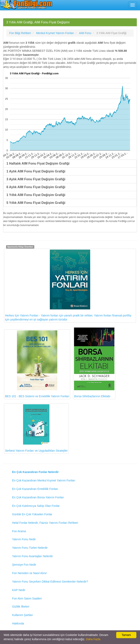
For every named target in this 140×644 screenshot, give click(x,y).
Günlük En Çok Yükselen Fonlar (32, 514)
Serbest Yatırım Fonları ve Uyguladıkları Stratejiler (36, 428)
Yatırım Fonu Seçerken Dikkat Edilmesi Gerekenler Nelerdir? (50, 582)
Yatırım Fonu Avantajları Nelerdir (32, 556)
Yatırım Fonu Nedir (24, 539)
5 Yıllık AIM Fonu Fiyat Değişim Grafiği (36, 203)
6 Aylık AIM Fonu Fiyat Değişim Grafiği (36, 187)
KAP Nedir (19, 590)
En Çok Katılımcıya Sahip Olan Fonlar (36, 506)
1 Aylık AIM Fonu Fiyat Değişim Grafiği (36, 171)
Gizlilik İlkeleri (21, 607)
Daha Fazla (93, 639)
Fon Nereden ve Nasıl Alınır (29, 573)
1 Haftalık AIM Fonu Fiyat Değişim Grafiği (38, 163)
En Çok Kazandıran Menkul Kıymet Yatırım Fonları (44, 480)
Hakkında (18, 623)
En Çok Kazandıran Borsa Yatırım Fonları (38, 497)
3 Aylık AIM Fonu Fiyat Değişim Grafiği (36, 179)
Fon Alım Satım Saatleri (27, 598)
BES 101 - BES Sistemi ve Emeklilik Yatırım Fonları (37, 364)
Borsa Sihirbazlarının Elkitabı (94, 363)
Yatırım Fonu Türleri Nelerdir (30, 548)
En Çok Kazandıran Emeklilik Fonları (35, 489)
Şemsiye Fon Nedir (24, 565)
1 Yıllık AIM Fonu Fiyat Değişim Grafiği (36, 195)
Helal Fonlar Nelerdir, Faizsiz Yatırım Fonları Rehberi (45, 523)
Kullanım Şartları (22, 615)
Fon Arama (19, 531)
